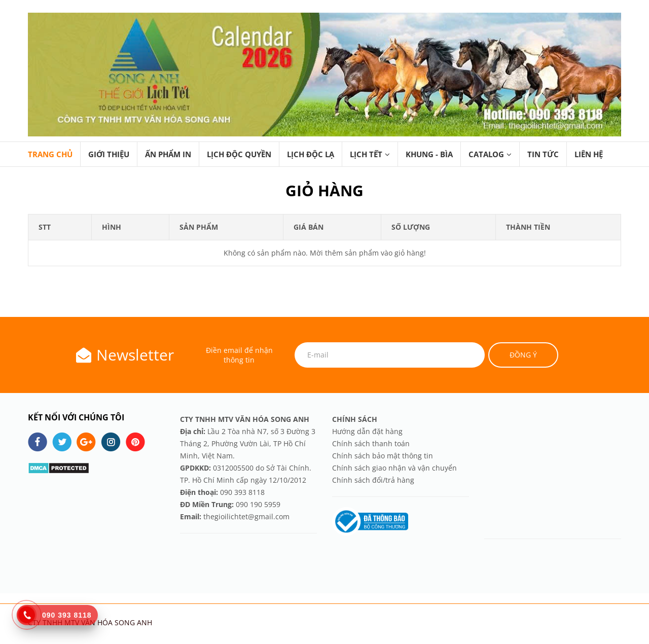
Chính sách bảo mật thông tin (383, 456)
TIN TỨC (543, 154)
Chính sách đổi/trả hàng (373, 480)
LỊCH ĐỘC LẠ (311, 154)
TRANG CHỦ (50, 154)
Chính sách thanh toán (371, 443)
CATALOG (486, 154)
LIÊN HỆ (589, 154)
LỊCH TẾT (366, 154)
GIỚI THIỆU (109, 154)
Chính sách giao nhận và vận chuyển (394, 468)
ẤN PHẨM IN (168, 154)
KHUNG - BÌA (429, 154)
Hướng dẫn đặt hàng (368, 431)
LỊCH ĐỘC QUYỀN (239, 154)
